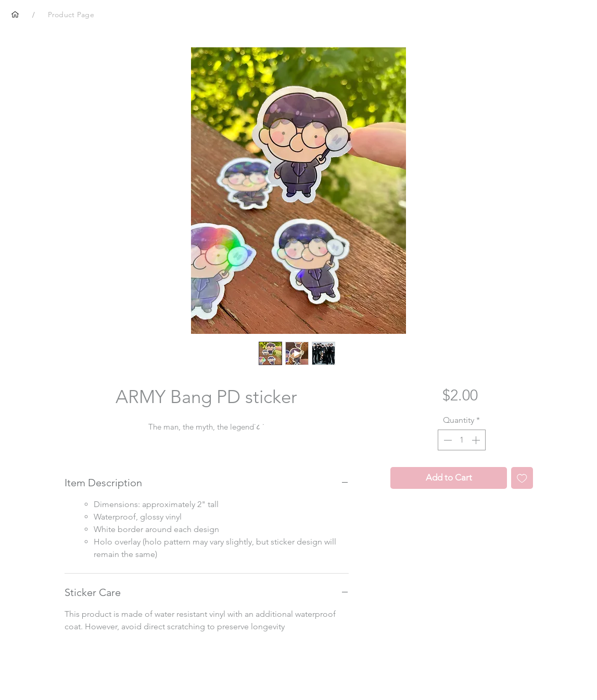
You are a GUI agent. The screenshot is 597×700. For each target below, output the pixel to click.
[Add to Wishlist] (522, 478)
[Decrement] (447, 440)
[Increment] (477, 440)
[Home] (15, 15)
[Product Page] (71, 15)
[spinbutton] (462, 440)
